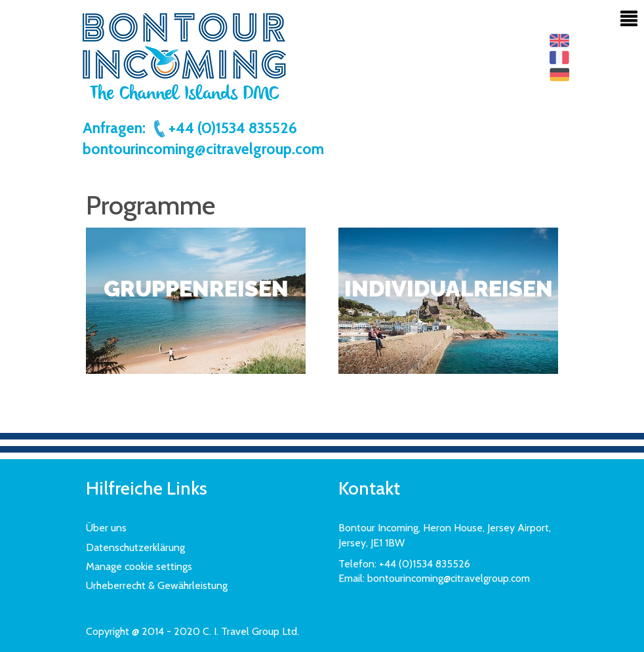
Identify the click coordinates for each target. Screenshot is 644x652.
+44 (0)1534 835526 (225, 128)
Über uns (106, 528)
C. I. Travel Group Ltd (250, 631)
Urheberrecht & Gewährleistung (157, 585)
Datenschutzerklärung (135, 547)
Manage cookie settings (139, 566)
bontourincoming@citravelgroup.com (203, 149)
